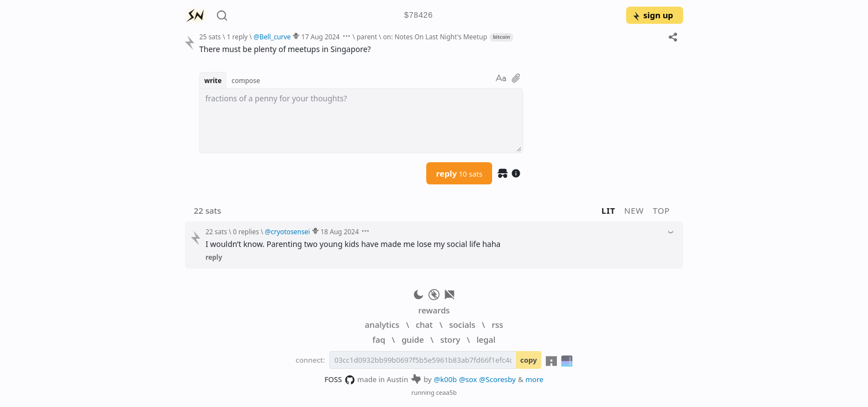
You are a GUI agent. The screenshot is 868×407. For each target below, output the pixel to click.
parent (367, 37)
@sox (468, 379)
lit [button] (609, 210)
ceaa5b (446, 392)
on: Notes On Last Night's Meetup (435, 37)
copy (529, 360)
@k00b (446, 379)
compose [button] (246, 80)
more (534, 379)
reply (459, 173)
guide (412, 339)
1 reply (237, 37)
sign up (652, 15)
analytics (382, 324)
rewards (434, 310)
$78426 (418, 16)
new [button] (634, 210)
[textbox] (361, 121)
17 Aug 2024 (320, 37)
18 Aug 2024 (340, 231)
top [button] (661, 210)
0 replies (246, 231)
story (450, 339)
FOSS (340, 380)
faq (379, 339)
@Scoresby (498, 379)
